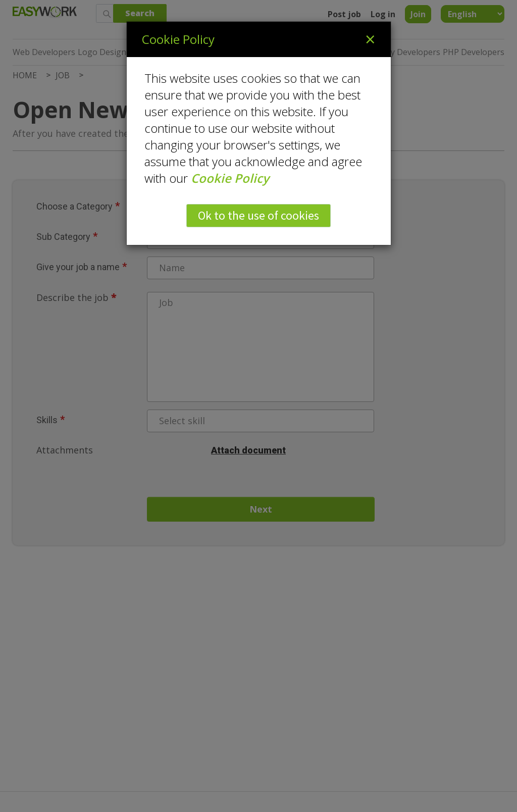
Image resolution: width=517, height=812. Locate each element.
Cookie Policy (230, 178)
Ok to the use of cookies (258, 215)
